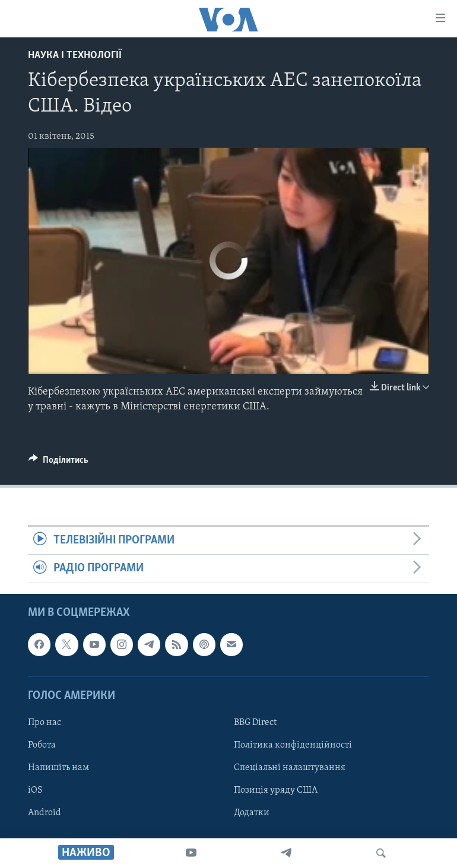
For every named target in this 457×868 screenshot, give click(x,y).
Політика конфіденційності (293, 745)
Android (45, 813)
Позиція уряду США (276, 790)
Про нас (45, 723)
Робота (42, 745)
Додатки (252, 813)
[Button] (58, 463)
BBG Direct (255, 723)
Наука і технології (75, 55)
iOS (35, 790)
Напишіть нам (58, 768)
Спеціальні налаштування (290, 768)
